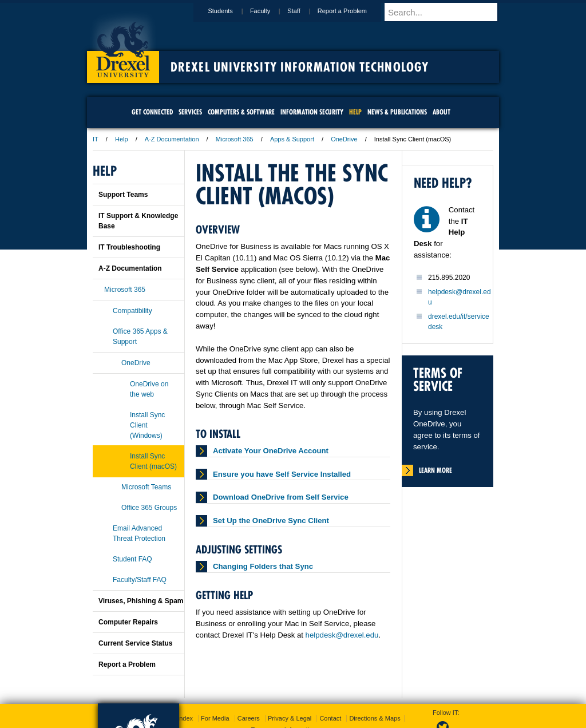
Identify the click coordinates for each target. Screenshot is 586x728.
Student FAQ (132, 559)
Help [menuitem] (355, 112)
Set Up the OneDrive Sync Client (271, 521)
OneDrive (344, 139)
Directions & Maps (375, 718)
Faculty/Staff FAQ (140, 580)
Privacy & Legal (290, 718)
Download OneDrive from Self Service (281, 497)
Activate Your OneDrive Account (271, 451)
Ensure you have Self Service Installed (282, 474)
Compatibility (132, 311)
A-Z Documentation (172, 139)
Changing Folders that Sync (263, 566)
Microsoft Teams (146, 487)
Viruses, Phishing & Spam (141, 601)
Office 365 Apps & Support (140, 337)
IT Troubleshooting (129, 247)
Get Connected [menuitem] (152, 112)
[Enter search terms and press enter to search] (447, 12)
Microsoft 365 (235, 139)
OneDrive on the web (149, 389)
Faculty (271, 11)
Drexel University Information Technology (300, 67)
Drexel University (123, 46)
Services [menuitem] (190, 112)
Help (122, 139)
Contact (330, 718)
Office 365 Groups (149, 508)
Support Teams (123, 195)
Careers (249, 718)
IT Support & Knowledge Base (138, 221)
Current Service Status (135, 643)
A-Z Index (179, 718)
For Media (215, 718)
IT (96, 139)
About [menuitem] (442, 112)
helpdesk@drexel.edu (342, 635)
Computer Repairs (128, 622)
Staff (304, 11)
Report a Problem (353, 11)
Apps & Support (292, 139)
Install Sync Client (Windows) (147, 425)
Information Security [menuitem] (312, 112)
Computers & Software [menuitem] (241, 112)
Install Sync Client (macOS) (153, 461)
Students (231, 11)
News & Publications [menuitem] (397, 112)
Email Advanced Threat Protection (139, 533)
